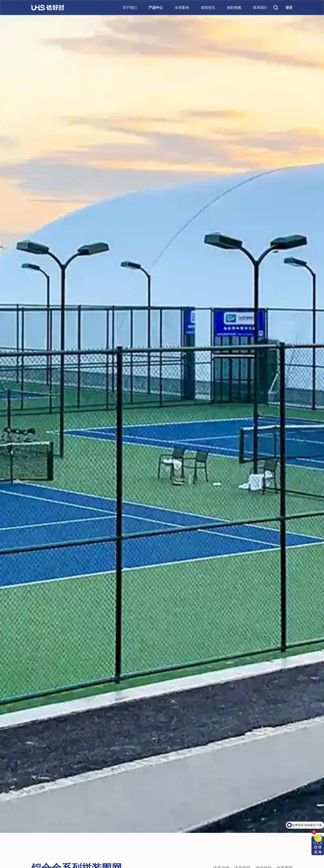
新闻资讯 (208, 8)
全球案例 (182, 8)
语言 (289, 8)
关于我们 (130, 8)
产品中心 (156, 8)
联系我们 (260, 8)
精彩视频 (234, 8)
